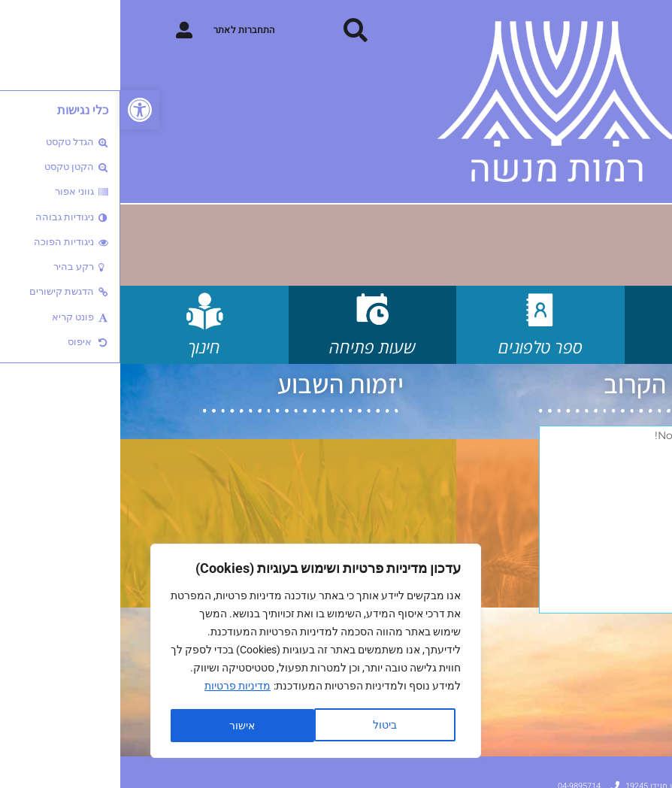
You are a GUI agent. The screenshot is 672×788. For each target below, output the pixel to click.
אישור (122, 726)
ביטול (264, 726)
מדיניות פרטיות (117, 688)
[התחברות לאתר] (64, 30)
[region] (195, 652)
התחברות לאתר (124, 30)
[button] (20, 110)
